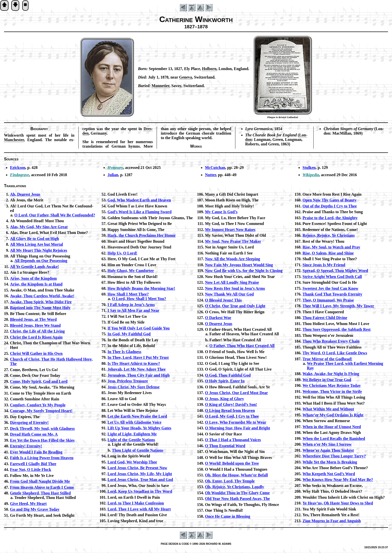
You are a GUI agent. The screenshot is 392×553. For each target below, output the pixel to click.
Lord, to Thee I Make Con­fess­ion (136, 503)
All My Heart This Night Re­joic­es (39, 250)
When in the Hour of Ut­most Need (332, 427)
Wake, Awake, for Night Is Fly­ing (331, 374)
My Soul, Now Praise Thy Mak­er (233, 241)
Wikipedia (311, 175)
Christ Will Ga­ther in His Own (36, 353)
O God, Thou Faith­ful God (228, 375)
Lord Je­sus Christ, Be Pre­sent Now (137, 468)
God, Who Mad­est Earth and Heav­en (139, 200)
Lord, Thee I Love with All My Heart (139, 509)
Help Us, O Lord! (122, 253)
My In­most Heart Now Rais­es (230, 230)
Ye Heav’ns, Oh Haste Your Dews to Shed (338, 503)
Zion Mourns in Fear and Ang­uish (332, 521)
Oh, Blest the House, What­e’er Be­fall (236, 475)
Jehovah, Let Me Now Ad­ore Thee (136, 369)
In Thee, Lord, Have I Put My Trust (138, 357)
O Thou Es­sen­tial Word (225, 446)
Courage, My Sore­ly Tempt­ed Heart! (41, 411)
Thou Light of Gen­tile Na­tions (138, 450)
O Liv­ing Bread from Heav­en (230, 410)
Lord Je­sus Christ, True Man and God (140, 480)
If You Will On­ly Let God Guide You (139, 328)
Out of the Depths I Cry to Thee (330, 206)
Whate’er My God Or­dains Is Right (333, 415)
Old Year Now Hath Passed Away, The (237, 499)
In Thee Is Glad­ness (124, 352)
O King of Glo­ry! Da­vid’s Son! (231, 404)
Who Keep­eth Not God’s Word (329, 474)
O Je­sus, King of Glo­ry (224, 399)
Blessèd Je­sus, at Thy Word (33, 319)
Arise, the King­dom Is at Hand (36, 284)
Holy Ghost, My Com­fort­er (131, 271)
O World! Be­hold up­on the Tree (232, 463)
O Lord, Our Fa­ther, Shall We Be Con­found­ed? (55, 215)
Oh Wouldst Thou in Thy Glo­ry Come (237, 493)
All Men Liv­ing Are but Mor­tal (36, 244)
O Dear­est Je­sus (219, 324)
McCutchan (215, 168)
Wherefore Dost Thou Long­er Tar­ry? (334, 456)
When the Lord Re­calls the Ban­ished (334, 439)
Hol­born (209, 69)
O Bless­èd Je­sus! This (223, 300)
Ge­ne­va (186, 77)
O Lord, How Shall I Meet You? (139, 299)
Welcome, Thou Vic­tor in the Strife (332, 391)
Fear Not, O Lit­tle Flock (31, 470)
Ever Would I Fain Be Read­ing (36, 452)
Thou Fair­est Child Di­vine (325, 318)
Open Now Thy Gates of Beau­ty (329, 200)
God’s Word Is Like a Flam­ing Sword (139, 212)
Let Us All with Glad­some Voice (134, 422)
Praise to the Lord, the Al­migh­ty (330, 218)
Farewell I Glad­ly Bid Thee (33, 464)
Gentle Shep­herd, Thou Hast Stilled (40, 493)
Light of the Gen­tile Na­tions (131, 440)
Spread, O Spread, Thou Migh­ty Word (335, 271)
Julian (113, 175)
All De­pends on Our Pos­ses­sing (41, 261)
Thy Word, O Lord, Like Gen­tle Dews (335, 353)
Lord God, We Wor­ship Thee (132, 462)
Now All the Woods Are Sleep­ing (232, 259)
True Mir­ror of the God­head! (327, 359)
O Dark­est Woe (218, 318)
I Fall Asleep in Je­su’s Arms (131, 305)
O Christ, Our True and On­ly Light (235, 306)
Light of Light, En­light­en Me (132, 434)
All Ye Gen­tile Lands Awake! (34, 267)
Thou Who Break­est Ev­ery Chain (331, 341)
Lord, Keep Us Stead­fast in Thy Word (140, 491)
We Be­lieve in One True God (327, 380)
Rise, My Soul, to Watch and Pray (331, 247)
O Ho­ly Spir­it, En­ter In (225, 381)
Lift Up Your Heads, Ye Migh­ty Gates (139, 428)
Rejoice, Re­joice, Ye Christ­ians (329, 235)
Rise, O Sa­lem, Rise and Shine (328, 253)
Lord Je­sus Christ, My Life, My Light (140, 474)
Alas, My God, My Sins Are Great (39, 227)
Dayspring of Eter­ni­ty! (29, 423)
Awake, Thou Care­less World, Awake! (42, 296)
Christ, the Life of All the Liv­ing (37, 331)
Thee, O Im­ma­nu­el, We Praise (328, 300)
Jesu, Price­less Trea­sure (128, 381)
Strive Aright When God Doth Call (332, 277)
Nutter (210, 175)
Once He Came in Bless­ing (227, 516)
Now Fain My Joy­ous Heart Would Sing (239, 265)
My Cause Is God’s (221, 212)
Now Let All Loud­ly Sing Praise (232, 282)
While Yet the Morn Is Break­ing (330, 462)
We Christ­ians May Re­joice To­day (332, 385)
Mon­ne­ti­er (161, 86)
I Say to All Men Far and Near (133, 310)
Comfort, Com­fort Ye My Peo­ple (38, 405)
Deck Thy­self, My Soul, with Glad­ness (42, 429)
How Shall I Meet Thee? (128, 294)
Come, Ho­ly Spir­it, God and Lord (39, 381)
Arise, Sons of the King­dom (33, 278)
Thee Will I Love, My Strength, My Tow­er (338, 306)
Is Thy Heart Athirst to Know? (134, 363)
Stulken (309, 168)
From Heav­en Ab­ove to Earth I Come (42, 487)
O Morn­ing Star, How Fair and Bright (237, 428)
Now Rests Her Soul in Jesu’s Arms (235, 288)
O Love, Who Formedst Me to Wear (236, 422)
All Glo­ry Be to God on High (34, 239)
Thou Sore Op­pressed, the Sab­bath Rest (336, 329)
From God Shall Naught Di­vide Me (40, 481)
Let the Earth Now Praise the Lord (137, 416)
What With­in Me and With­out (328, 409)
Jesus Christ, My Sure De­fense (133, 387)
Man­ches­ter (14, 140)
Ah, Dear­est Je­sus (25, 194)
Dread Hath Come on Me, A (34, 434)
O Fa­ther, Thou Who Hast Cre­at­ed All (242, 346)
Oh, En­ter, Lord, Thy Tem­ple (230, 481)
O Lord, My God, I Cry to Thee (232, 416)
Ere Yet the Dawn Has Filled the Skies (42, 440)
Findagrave (19, 175)
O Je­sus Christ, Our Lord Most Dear (236, 393)
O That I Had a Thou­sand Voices (233, 440)
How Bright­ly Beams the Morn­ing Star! (141, 288)
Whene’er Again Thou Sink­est (328, 450)
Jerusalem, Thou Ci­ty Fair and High (138, 375)
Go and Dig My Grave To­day (35, 509)
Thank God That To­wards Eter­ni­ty (332, 294)
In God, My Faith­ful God (129, 334)
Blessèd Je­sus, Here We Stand (35, 325)
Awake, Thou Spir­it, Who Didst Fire (41, 302)
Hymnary (115, 168)
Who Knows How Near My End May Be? (338, 480)
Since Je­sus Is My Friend (324, 265)
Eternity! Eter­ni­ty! (26, 446)
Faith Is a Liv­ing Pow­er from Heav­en (42, 458)
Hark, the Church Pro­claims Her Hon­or (142, 235)
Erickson (18, 168)
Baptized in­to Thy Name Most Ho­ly (40, 308)
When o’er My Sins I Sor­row (327, 444)
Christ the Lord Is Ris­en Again (36, 337)
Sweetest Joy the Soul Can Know (330, 288)
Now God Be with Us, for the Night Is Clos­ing (244, 271)
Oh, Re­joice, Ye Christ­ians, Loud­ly (234, 487)
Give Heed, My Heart (28, 504)
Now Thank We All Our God (229, 294)
